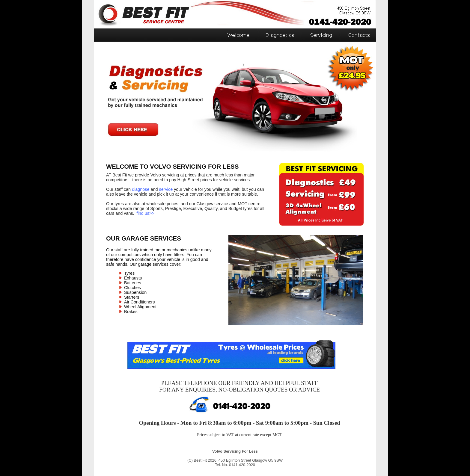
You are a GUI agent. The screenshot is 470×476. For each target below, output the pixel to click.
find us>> (146, 213)
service (166, 189)
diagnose (141, 189)
